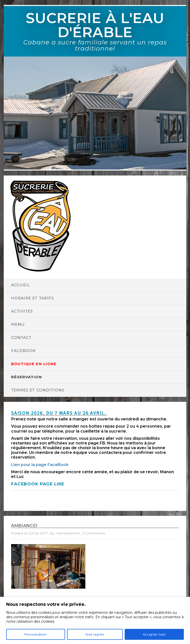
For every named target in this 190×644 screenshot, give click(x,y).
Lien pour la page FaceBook (40, 465)
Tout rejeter (95, 634)
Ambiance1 (24, 526)
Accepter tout (154, 634)
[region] (95, 620)
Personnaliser (36, 634)
